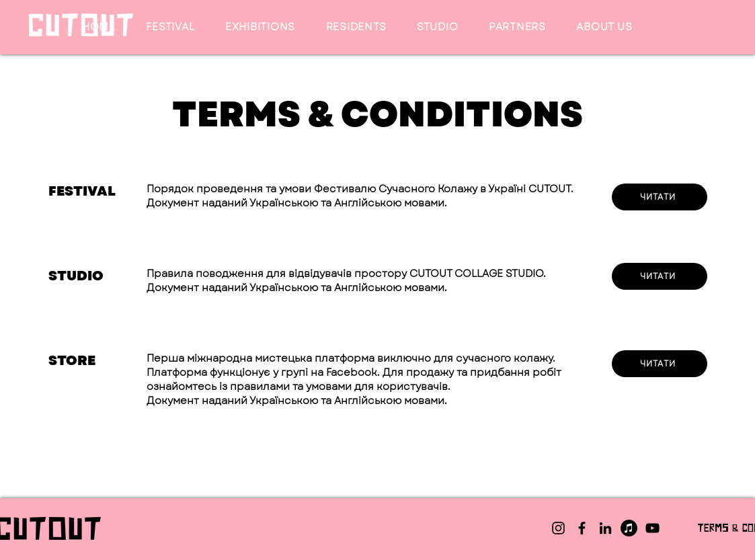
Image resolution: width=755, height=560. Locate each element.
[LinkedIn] (605, 528)
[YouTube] (652, 528)
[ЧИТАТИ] (660, 276)
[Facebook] (582, 528)
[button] (171, 27)
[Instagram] (558, 528)
